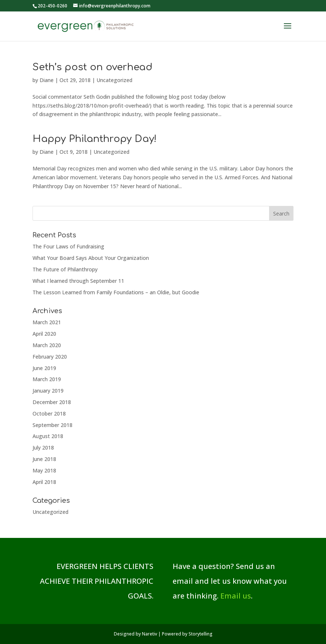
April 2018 (44, 482)
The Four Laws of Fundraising (68, 246)
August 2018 (48, 436)
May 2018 (44, 470)
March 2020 (47, 345)
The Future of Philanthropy (65, 269)
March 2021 (47, 322)
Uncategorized (114, 80)
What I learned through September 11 (78, 281)
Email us (236, 596)
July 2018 (43, 448)
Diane (47, 80)
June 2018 (44, 459)
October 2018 (49, 413)
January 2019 (48, 391)
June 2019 (44, 368)
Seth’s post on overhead (93, 67)
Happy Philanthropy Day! (95, 139)
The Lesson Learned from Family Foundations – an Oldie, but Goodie (116, 292)
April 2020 (44, 334)
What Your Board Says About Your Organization (91, 258)
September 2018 (52, 425)
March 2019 (47, 379)
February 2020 (50, 357)
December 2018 (52, 402)
